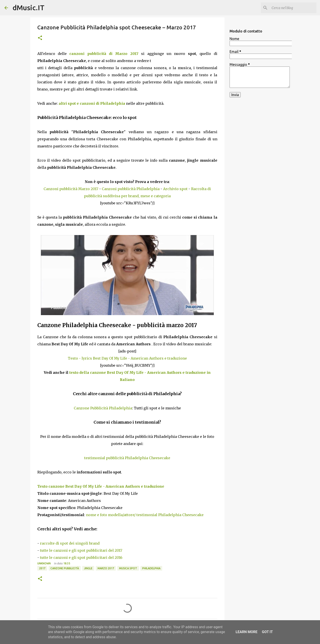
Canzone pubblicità (65, 568)
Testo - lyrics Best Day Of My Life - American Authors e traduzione (127, 358)
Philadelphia (151, 568)
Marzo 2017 (106, 568)
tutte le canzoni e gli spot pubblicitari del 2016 (81, 557)
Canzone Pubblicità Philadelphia (103, 408)
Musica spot (128, 568)
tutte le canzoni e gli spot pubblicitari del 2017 (81, 550)
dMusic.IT (28, 8)
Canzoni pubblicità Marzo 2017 (71, 189)
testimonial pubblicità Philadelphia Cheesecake (127, 458)
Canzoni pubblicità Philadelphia (131, 189)
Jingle (88, 568)
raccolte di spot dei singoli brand (70, 543)
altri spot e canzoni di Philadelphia (92, 103)
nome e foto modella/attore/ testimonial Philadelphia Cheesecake (145, 515)
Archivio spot (175, 189)
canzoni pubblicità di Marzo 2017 (104, 54)
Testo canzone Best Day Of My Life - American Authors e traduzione (101, 486)
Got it (267, 632)
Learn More (246, 632)
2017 (42, 568)
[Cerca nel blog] (293, 8)
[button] (40, 38)
